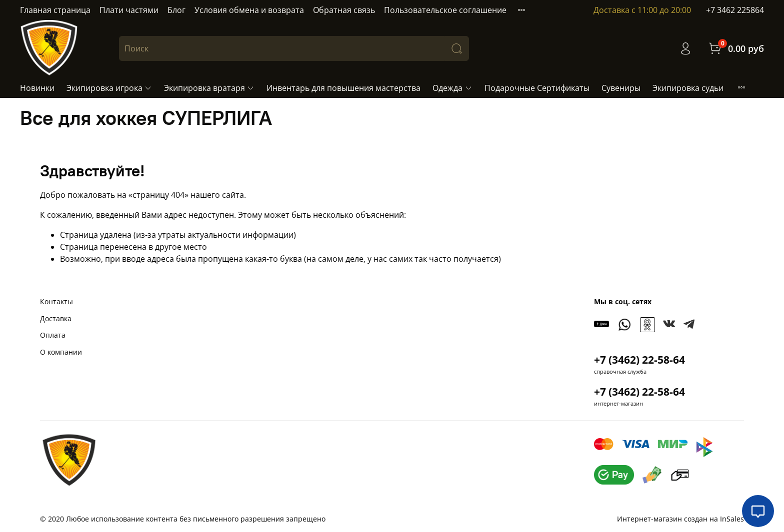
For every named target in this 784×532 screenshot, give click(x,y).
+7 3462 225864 (735, 10)
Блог (176, 10)
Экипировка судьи (688, 88)
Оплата (53, 335)
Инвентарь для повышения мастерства (343, 88)
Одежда (452, 88)
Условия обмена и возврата (249, 10)
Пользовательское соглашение (445, 10)
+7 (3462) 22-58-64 (639, 360)
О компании (61, 352)
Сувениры (621, 88)
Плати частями (129, 10)
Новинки (37, 88)
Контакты (56, 301)
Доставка (56, 318)
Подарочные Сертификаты (537, 88)
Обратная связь (344, 10)
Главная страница (55, 10)
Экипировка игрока (109, 88)
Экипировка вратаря (209, 88)
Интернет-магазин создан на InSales (680, 519)
